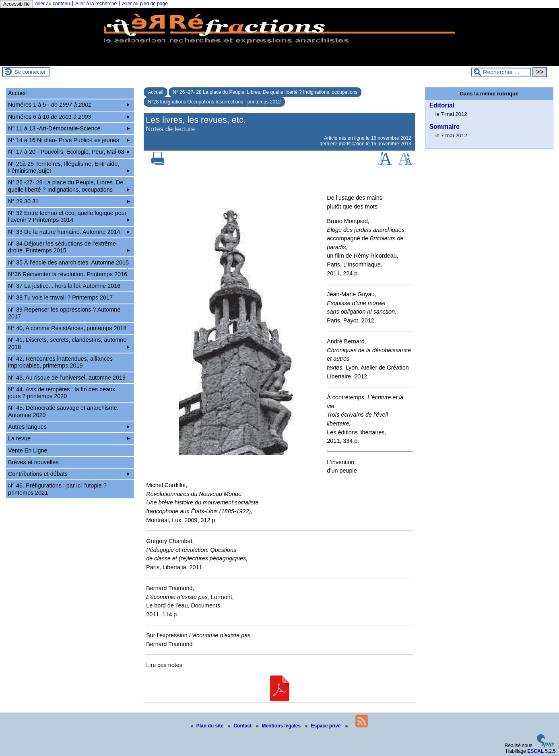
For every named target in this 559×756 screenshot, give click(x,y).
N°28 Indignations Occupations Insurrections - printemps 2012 (214, 102)
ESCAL (535, 751)
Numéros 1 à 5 (69, 105)
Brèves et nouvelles (33, 462)
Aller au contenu (53, 4)
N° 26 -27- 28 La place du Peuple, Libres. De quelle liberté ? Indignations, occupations (265, 92)
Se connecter (30, 72)
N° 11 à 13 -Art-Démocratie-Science (69, 128)
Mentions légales (279, 726)
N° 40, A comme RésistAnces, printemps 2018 (67, 328)
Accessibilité (17, 4)
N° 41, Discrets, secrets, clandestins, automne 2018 (69, 343)
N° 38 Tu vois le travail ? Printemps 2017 (60, 297)
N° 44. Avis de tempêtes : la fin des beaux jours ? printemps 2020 (62, 393)
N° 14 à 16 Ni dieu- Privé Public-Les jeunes (69, 140)
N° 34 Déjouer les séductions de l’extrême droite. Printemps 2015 (69, 247)
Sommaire (445, 127)
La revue (69, 438)
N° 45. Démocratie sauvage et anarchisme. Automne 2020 (63, 411)
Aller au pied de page (145, 4)
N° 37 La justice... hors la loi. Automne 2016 (64, 286)
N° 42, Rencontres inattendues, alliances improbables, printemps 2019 (60, 362)
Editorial (442, 105)
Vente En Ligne (28, 450)
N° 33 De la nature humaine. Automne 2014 (69, 232)
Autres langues (69, 427)
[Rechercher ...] (501, 72)
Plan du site (208, 726)
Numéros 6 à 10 (69, 117)
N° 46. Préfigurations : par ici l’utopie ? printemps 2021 (57, 489)
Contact (240, 726)
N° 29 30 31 (69, 201)
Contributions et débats (69, 474)
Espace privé (323, 726)
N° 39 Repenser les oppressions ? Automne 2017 (64, 313)
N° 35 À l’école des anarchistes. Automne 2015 (69, 264)
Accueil (156, 92)
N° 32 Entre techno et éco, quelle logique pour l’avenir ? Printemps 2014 (69, 216)
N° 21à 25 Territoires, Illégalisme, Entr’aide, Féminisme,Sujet (69, 167)
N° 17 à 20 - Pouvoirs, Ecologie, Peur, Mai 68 (69, 152)
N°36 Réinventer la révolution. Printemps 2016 (68, 274)
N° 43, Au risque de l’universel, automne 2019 (67, 378)
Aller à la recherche (96, 4)
